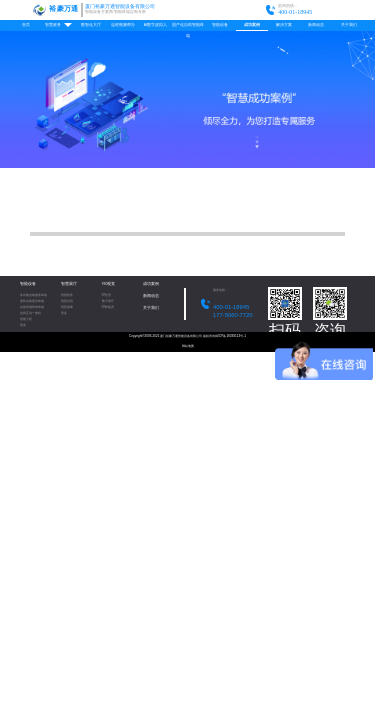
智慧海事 (67, 307)
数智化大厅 (91, 25)
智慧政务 (58, 25)
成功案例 (252, 25)
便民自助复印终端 (32, 301)
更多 (23, 325)
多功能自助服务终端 (33, 295)
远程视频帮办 (123, 25)
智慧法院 (67, 301)
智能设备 (220, 25)
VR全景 (107, 295)
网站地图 (188, 346)
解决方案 (284, 25)
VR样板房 (108, 307)
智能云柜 (26, 319)
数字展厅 (108, 301)
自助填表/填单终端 (32, 307)
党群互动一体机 (30, 313)
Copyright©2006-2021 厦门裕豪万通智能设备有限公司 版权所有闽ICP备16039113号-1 (187, 336)
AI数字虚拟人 (155, 25)
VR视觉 (108, 284)
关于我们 (349, 25)
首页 (26, 25)
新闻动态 (316, 25)
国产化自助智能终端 (188, 27)
